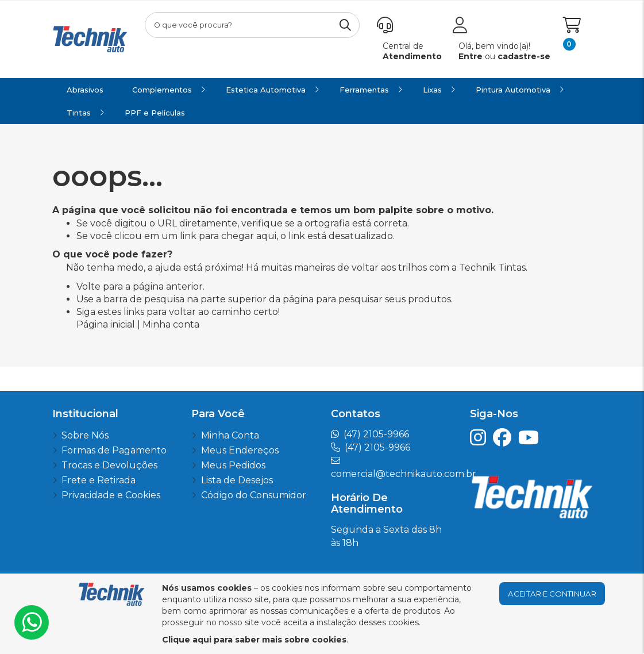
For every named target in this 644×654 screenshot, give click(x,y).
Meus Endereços (240, 450)
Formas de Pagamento (114, 450)
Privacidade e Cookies (111, 495)
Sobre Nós (85, 435)
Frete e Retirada (99, 480)
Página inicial (106, 324)
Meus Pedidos (233, 465)
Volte (88, 286)
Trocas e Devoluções (109, 465)
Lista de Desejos (237, 480)
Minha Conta (230, 435)
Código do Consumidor (254, 495)
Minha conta (171, 324)
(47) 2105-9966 (376, 434)
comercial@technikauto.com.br (404, 474)
